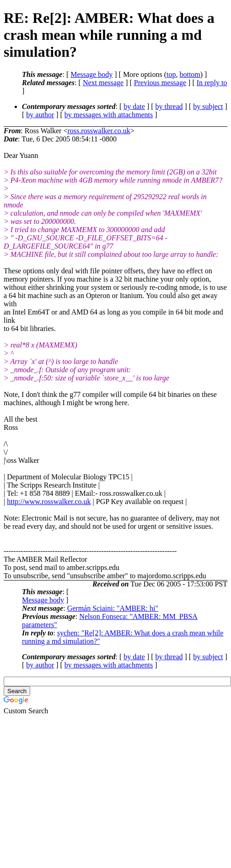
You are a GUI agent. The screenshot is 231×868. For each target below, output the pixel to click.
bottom (190, 74)
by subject (208, 106)
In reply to (212, 83)
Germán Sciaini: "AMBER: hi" (113, 608)
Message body (91, 74)
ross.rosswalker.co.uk (99, 131)
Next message (103, 83)
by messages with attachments (109, 115)
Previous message (160, 83)
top (171, 74)
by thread (169, 106)
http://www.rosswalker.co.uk (49, 502)
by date (134, 106)
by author (40, 115)
